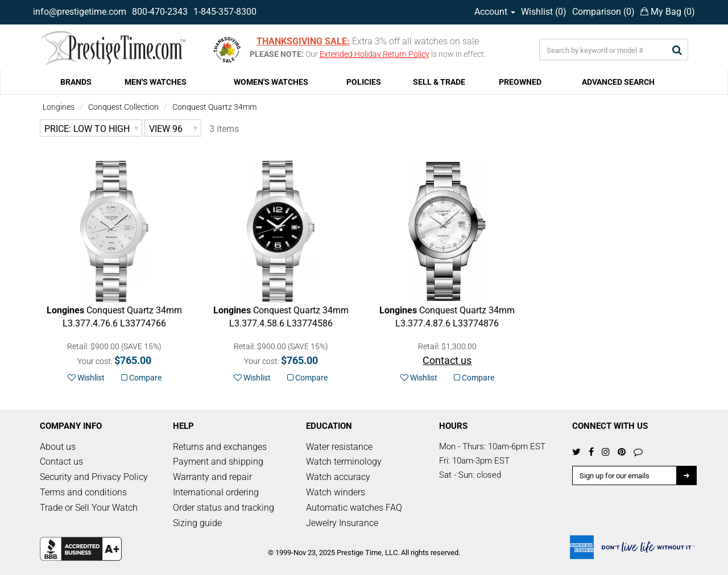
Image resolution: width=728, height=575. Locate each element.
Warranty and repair (212, 477)
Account (495, 12)
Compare (141, 378)
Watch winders (336, 492)
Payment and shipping (218, 462)
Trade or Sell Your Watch (89, 508)
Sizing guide (197, 523)
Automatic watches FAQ (354, 508)
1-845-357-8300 (225, 12)
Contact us (61, 462)
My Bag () (668, 12)
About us (58, 447)
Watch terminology (344, 462)
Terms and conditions (83, 492)
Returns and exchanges (220, 447)
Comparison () (603, 12)
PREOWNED (520, 82)
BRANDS (76, 82)
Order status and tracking (224, 508)
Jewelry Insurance (342, 523)
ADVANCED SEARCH (618, 82)
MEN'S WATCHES (156, 82)
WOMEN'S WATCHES (271, 82)
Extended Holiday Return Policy (375, 54)
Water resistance (339, 447)
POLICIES (364, 82)
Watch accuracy (338, 477)
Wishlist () (544, 12)
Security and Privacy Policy (94, 477)
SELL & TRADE (439, 82)
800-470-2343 (160, 12)
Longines (59, 107)
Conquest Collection (123, 107)
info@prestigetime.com (80, 12)
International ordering (216, 492)
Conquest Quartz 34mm (214, 107)
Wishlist (86, 378)
